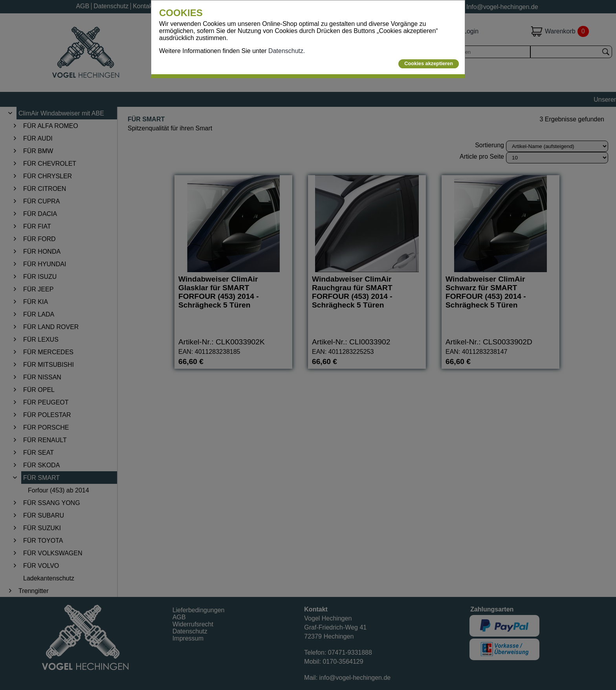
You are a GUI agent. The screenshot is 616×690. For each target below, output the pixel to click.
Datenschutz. (287, 51)
